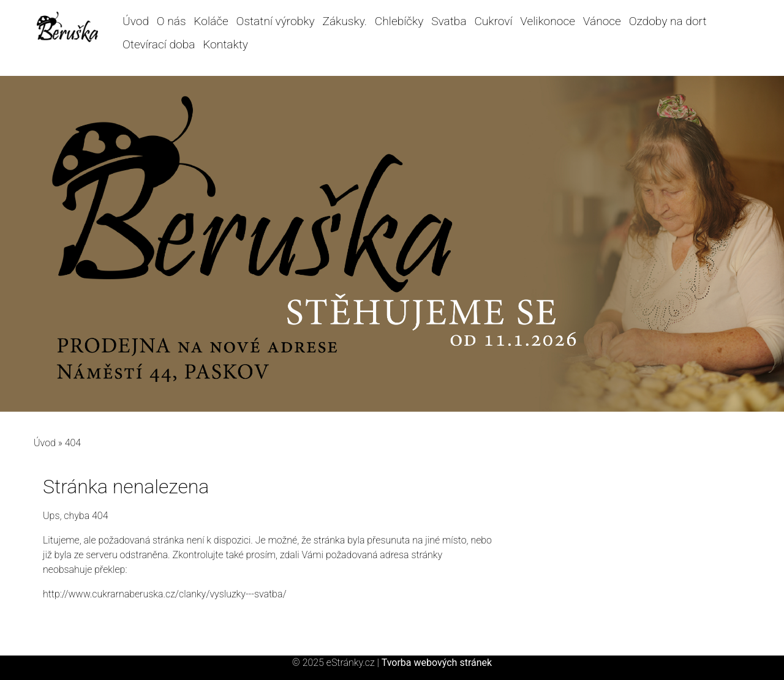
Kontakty (225, 44)
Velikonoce (548, 21)
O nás (171, 21)
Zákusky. (345, 21)
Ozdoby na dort (668, 21)
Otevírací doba (159, 44)
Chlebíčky (399, 21)
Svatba (449, 21)
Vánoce (602, 21)
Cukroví (493, 21)
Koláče (211, 21)
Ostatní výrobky (276, 21)
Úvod (136, 21)
